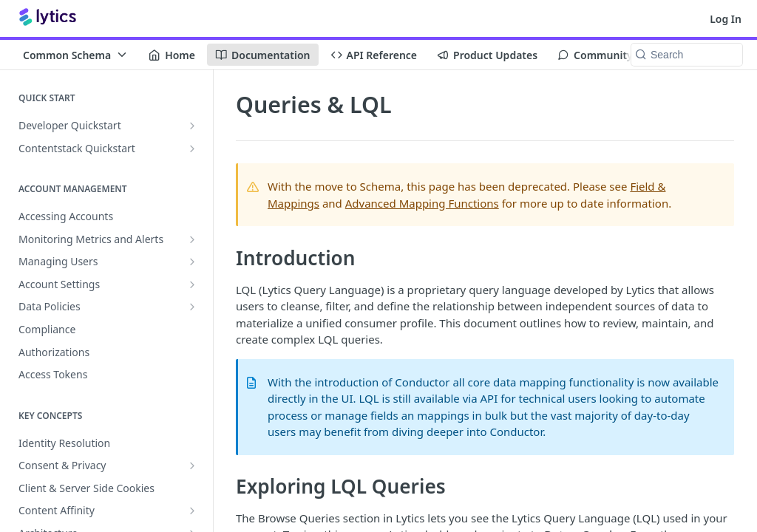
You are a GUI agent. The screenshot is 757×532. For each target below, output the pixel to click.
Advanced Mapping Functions (422, 203)
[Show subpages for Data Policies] (192, 307)
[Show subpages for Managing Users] (192, 262)
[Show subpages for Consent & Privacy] (192, 465)
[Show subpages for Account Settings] (192, 284)
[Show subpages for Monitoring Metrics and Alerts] (192, 239)
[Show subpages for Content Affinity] (192, 511)
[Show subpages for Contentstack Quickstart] (192, 149)
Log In (726, 19)
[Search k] (687, 55)
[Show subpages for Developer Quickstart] (192, 126)
